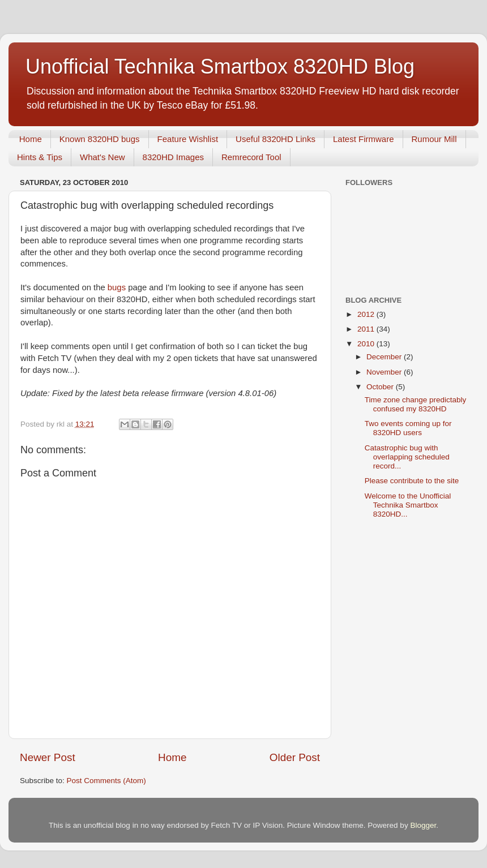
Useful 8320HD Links (275, 139)
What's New (102, 157)
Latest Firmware (364, 139)
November (385, 372)
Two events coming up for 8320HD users (408, 428)
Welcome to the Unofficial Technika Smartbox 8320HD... (408, 505)
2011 (367, 329)
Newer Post (48, 757)
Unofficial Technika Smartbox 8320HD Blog (220, 66)
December (385, 357)
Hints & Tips (40, 157)
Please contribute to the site (412, 481)
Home (31, 139)
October (381, 387)
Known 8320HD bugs (100, 139)
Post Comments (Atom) (106, 781)
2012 (367, 314)
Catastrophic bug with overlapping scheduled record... (407, 457)
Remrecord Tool (251, 157)
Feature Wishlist (188, 139)
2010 (367, 344)
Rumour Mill (434, 139)
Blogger (423, 825)
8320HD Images (173, 157)
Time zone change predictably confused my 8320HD (416, 404)
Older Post (295, 757)
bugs (117, 287)
